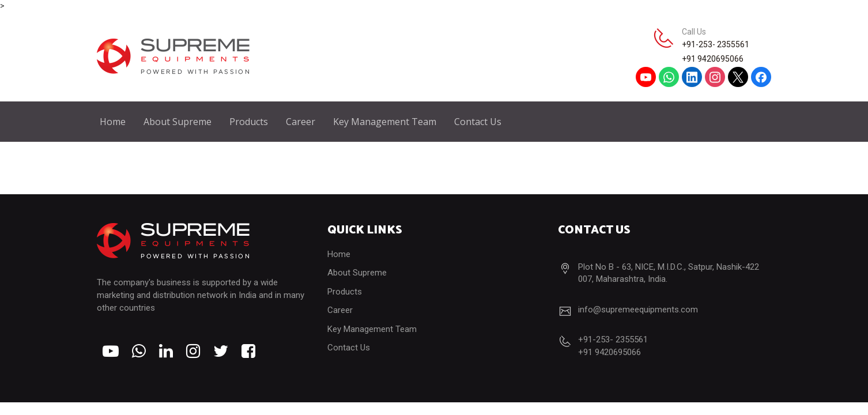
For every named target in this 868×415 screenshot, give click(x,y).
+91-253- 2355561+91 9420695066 (716, 52)
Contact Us (478, 122)
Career (301, 122)
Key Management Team (385, 122)
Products (249, 122)
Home (113, 122)
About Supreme (178, 122)
